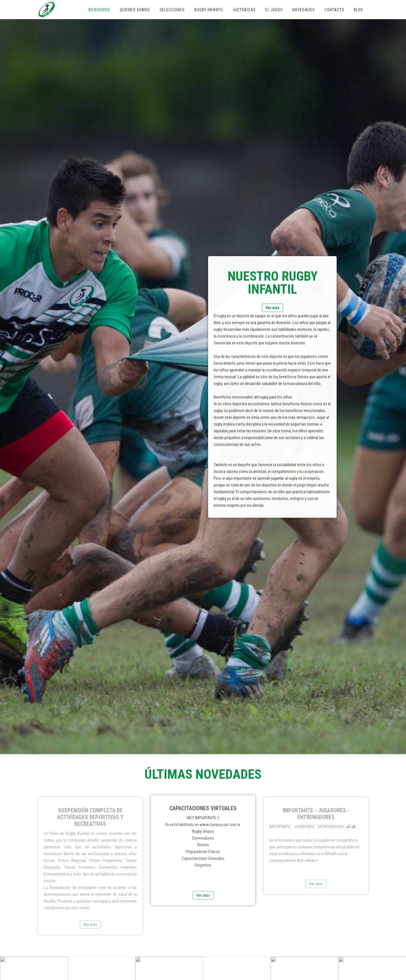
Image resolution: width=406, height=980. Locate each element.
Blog (358, 10)
